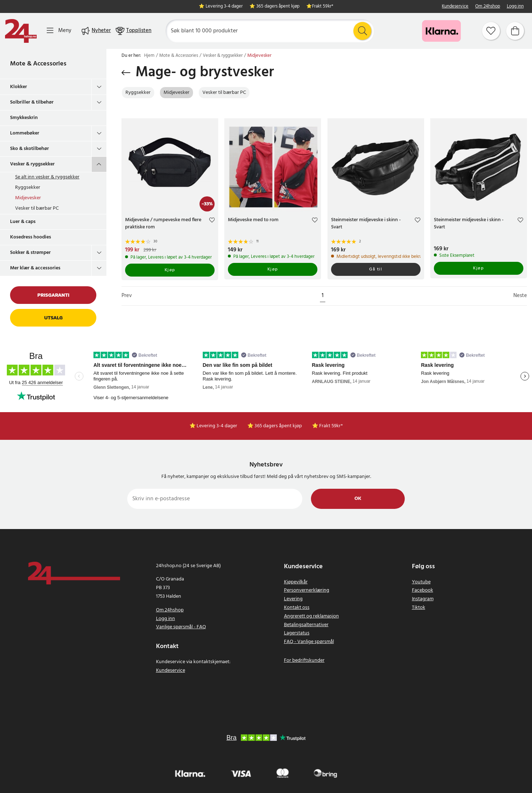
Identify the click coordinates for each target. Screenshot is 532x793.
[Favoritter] (491, 31)
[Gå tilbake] (126, 73)
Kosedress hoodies (31, 237)
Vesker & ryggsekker (32, 164)
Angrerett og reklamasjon (311, 616)
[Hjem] (21, 31)
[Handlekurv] (515, 31)
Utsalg (53, 318)
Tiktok (419, 608)
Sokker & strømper (30, 253)
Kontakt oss (297, 608)
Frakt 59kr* (323, 7)
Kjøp (170, 270)
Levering (293, 599)
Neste (520, 296)
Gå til (376, 269)
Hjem (149, 56)
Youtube (421, 582)
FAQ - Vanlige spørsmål (309, 642)
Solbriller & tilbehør (32, 102)
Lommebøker (25, 133)
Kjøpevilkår (296, 582)
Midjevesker (28, 198)
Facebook (423, 590)
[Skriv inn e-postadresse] (215, 499)
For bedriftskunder (304, 660)
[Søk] (270, 31)
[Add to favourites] (212, 221)
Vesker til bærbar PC (37, 208)
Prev (127, 296)
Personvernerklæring (307, 590)
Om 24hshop (488, 7)
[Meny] (59, 31)
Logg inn (515, 7)
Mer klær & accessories (35, 268)
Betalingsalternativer (306, 625)
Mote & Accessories (38, 64)
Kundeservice (455, 7)
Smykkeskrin (24, 118)
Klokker (19, 87)
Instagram (423, 599)
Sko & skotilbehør (29, 149)
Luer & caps (23, 222)
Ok (358, 499)
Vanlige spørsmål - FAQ (181, 627)
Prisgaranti (53, 295)
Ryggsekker (28, 188)
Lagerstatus (297, 633)
